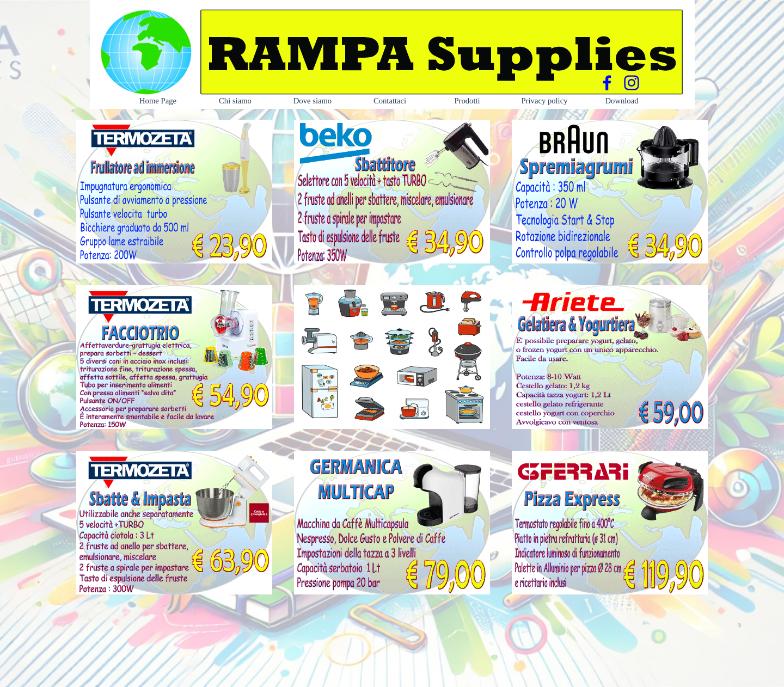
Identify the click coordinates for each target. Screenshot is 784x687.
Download (621, 101)
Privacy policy (544, 101)
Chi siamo (235, 101)
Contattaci (390, 101)
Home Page (158, 101)
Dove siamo (313, 101)
